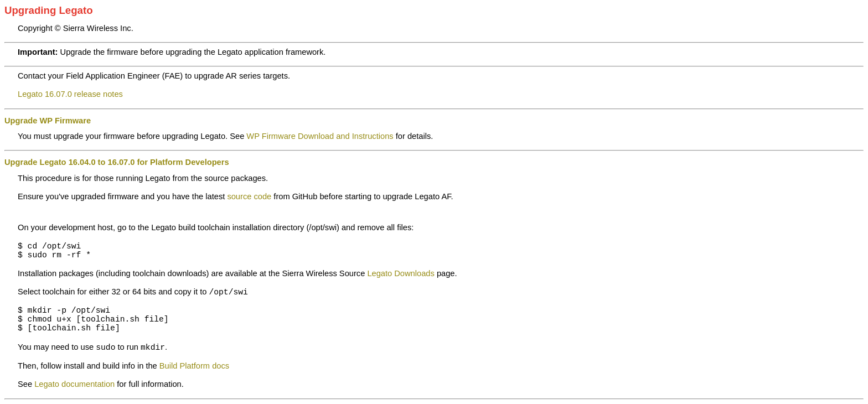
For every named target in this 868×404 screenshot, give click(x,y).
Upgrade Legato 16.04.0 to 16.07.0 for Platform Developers (117, 162)
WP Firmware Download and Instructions (320, 136)
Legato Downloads (401, 273)
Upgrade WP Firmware (48, 121)
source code (249, 196)
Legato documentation (74, 384)
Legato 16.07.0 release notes (70, 94)
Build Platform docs (194, 366)
